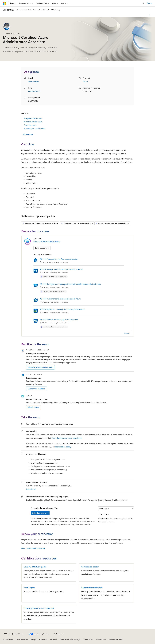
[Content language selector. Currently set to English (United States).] (14, 634)
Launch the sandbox (37, 389)
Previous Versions (22, 640)
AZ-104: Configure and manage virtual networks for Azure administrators (70, 284)
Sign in (150, 3)
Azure (85, 81)
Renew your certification (35, 128)
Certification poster (90, 567)
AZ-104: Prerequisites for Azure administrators (59, 259)
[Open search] (144, 3)
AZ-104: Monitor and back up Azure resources (59, 319)
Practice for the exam (33, 122)
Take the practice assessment (40, 367)
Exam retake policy (63, 447)
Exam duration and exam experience (67, 438)
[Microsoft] (4, 3)
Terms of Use (88, 640)
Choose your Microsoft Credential (39, 608)
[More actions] (150, 15)
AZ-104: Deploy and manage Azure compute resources (63, 309)
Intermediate (33, 81)
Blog (33, 640)
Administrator (34, 91)
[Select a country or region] (116, 508)
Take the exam (30, 125)
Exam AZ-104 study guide (35, 567)
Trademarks (100, 640)
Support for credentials (92, 588)
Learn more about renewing (33, 548)
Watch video (33, 407)
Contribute (43, 640)
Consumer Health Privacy (70, 640)
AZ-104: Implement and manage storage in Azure (60, 299)
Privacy (53, 640)
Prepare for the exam (33, 118)
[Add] (127, 334)
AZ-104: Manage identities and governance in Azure (61, 269)
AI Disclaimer (8, 640)
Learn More (31, 489)
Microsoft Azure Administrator (47, 242)
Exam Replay (29, 588)
